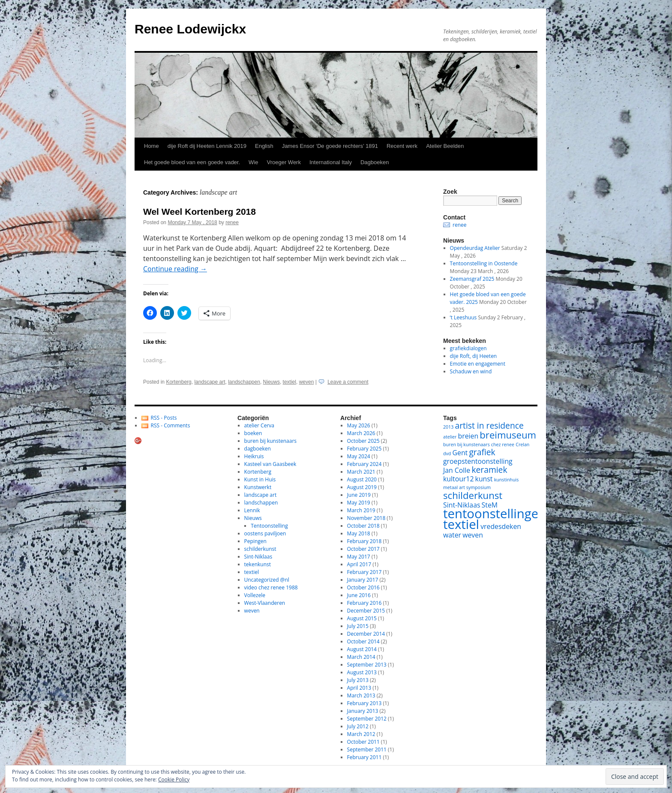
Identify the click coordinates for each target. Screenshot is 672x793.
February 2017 (364, 572)
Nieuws (271, 382)
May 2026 (359, 425)
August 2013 (362, 672)
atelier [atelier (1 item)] (450, 437)
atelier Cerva (259, 425)
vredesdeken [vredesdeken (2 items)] (501, 526)
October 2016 (363, 587)
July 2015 (358, 626)
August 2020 (362, 479)
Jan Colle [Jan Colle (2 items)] (457, 470)
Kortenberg (178, 382)
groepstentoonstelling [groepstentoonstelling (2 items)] (478, 461)
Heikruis (254, 456)
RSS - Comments (171, 425)
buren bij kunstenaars (270, 441)
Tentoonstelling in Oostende (484, 263)
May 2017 (359, 557)
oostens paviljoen (265, 533)
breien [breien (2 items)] (468, 436)
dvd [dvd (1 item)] (447, 454)
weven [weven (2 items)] (473, 535)
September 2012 (367, 719)
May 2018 (359, 533)
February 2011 (364, 757)
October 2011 (363, 742)
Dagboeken (375, 162)
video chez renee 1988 (271, 587)
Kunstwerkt (258, 487)
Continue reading (175, 269)
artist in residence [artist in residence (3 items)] (489, 425)
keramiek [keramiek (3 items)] (489, 470)
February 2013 (364, 703)
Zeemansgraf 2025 (472, 279)
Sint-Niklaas (258, 557)
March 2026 (361, 433)
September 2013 (367, 665)
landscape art (210, 382)
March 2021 (361, 472)
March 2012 (361, 734)
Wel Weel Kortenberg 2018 (199, 212)
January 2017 (363, 580)
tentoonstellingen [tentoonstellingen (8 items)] (495, 514)
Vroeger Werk (283, 162)
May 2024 (359, 456)
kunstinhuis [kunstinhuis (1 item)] (507, 480)
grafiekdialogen (468, 348)
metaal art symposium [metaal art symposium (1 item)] (467, 487)
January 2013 (363, 711)
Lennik (252, 510)
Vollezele (255, 595)
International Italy (331, 162)
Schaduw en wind (471, 371)
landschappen (244, 382)
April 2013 (359, 688)
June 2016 (359, 595)
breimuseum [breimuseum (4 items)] (508, 435)
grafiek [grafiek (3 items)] (482, 452)
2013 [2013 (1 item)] (448, 427)
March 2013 (361, 695)
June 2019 (359, 495)
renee (232, 222)
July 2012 (358, 726)
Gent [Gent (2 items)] (460, 453)
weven (307, 382)
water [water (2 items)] (452, 535)
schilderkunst (260, 549)
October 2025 (363, 441)
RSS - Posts (164, 418)
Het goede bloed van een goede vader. (192, 162)
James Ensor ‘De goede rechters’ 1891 (330, 146)
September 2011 (367, 749)
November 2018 (366, 518)
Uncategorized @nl (267, 580)
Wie (253, 162)
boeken (253, 433)
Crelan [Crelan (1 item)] (522, 445)
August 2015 (362, 618)
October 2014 (363, 641)
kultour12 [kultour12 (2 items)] (458, 479)
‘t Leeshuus (463, 317)
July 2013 (358, 680)
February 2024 (364, 464)
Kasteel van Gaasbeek (270, 464)
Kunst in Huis (260, 479)
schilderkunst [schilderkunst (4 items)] (473, 495)
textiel (289, 382)
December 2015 (366, 611)
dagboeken (258, 449)
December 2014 (366, 634)
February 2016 (364, 603)
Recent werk (402, 146)
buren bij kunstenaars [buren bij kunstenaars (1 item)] (466, 445)
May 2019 (359, 503)
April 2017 (359, 564)
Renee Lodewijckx (190, 29)
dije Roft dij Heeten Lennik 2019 (207, 146)
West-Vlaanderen (265, 603)
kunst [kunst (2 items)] (484, 479)
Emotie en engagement (478, 364)
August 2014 (362, 649)
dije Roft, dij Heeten (474, 356)
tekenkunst (258, 564)
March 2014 (361, 657)
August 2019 (362, 487)
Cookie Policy (174, 779)
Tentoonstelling (269, 526)
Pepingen (255, 541)
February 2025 (364, 449)
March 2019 (361, 510)
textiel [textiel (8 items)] (461, 524)
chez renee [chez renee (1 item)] (503, 445)
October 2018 (363, 526)
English (264, 146)
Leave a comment (348, 382)
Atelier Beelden (445, 146)
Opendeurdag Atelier (475, 248)
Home (151, 146)
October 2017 (363, 549)
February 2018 (364, 541)
